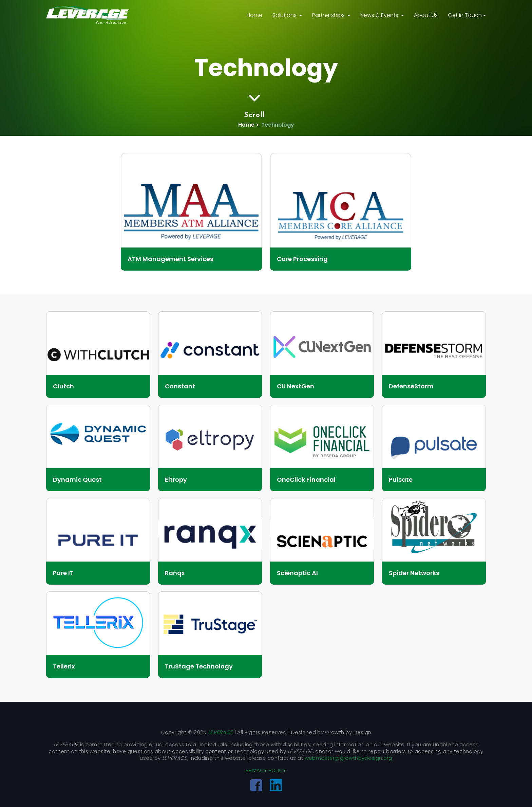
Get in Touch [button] (465, 15)
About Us (426, 15)
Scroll (254, 105)
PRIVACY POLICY (266, 770)
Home (254, 15)
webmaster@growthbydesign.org (348, 758)
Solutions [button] (285, 15)
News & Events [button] (380, 15)
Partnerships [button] (329, 15)
